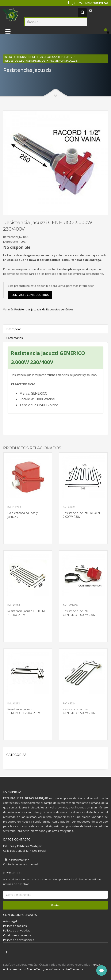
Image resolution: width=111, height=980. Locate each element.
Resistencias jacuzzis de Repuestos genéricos (44, 309)
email (35, 864)
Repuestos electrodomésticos (25, 61)
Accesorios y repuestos (56, 57)
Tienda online (26, 57)
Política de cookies (15, 926)
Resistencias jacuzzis (64, 61)
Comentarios (15, 338)
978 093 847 (101, 3)
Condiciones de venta (17, 935)
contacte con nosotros (30, 295)
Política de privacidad (17, 930)
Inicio (8, 57)
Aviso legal (10, 921)
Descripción (14, 329)
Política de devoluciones (19, 940)
